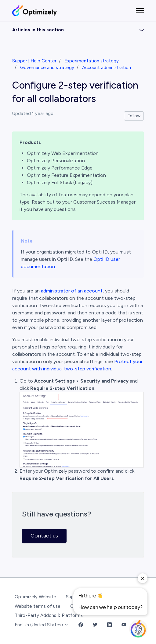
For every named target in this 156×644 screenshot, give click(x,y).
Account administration (107, 68)
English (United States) (42, 625)
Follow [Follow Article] (134, 116)
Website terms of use (38, 606)
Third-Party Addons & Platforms (49, 615)
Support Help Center (34, 61)
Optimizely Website (35, 597)
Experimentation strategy (92, 61)
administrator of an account (72, 291)
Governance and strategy (47, 68)
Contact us (44, 536)
